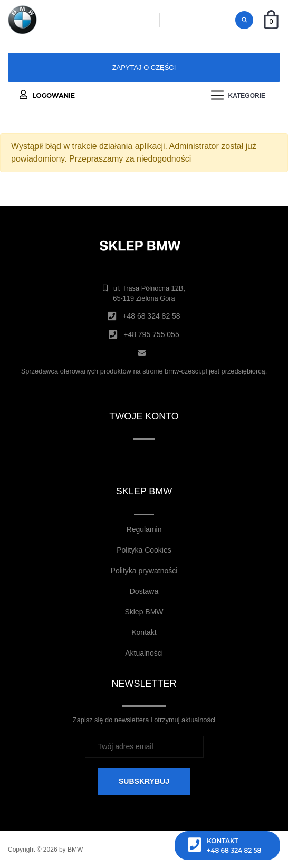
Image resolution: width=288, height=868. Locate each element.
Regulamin (144, 529)
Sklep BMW (144, 612)
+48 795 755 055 (151, 334)
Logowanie (47, 95)
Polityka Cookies (144, 550)
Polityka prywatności (144, 571)
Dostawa (144, 591)
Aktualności (144, 653)
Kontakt (144, 632)
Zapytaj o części (144, 67)
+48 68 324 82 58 (151, 316)
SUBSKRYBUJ (144, 781)
